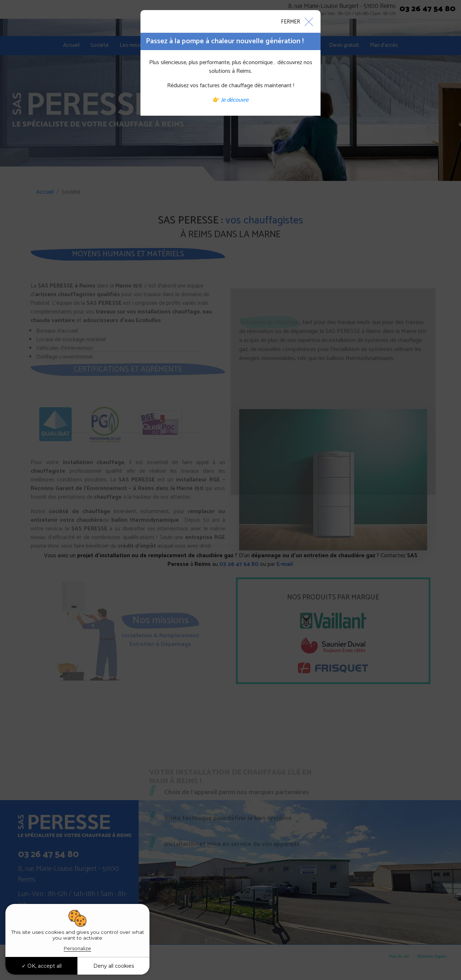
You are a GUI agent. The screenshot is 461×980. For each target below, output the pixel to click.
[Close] (297, 21)
